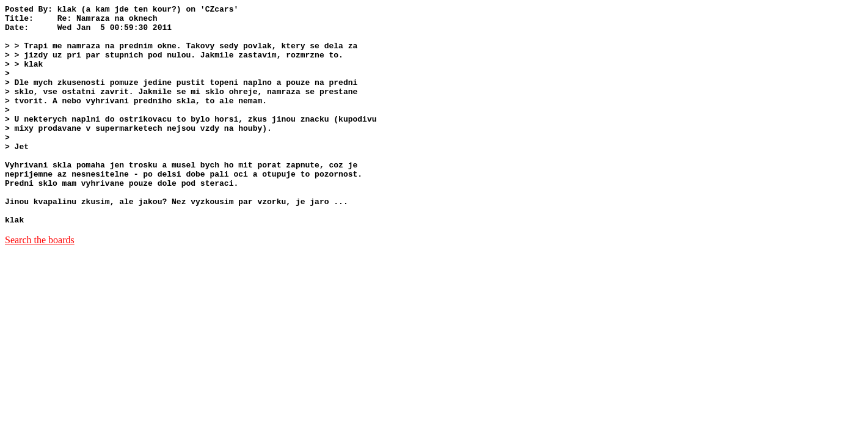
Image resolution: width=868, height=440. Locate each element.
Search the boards (40, 284)
